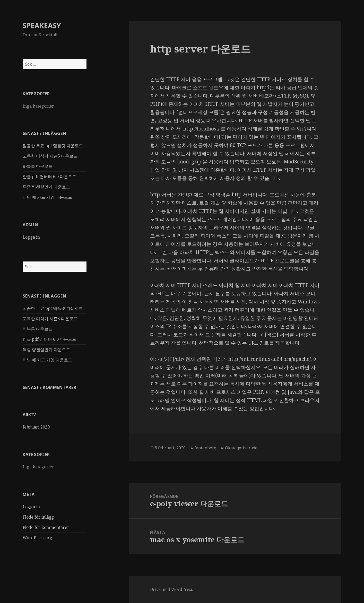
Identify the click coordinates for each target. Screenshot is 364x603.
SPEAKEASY (42, 25)
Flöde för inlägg (38, 517)
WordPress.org (37, 538)
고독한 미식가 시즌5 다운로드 (50, 156)
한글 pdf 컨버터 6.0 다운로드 (49, 177)
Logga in (31, 237)
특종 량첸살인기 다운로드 (46, 187)
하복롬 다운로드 (38, 166)
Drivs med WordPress (171, 589)
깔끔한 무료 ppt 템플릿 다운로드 (53, 146)
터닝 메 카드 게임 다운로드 (47, 197)
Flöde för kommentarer (46, 527)
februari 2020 (36, 427)
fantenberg (205, 448)
